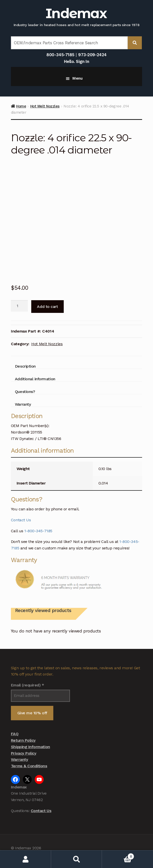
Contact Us (21, 520)
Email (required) (28, 685)
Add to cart (47, 307)
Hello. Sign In (76, 61)
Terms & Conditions (29, 766)
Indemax (76, 13)
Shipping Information (31, 747)
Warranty (19, 759)
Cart (118, 855)
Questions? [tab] (25, 392)
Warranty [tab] (23, 404)
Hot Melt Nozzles (45, 106)
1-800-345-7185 (38, 531)
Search (77, 859)
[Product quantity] (19, 306)
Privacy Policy (24, 753)
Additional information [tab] (35, 379)
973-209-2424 (92, 55)
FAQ (15, 734)
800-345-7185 (60, 55)
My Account (26, 859)
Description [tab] (25, 366)
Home (21, 106)
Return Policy (23, 740)
